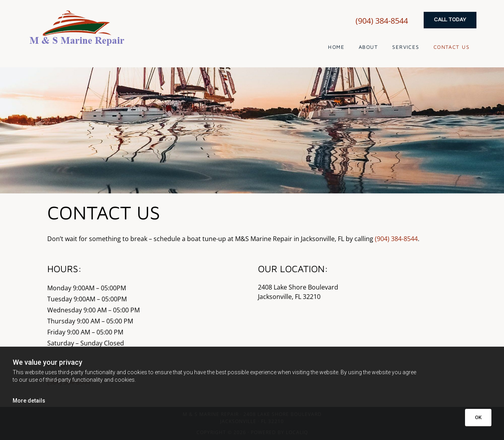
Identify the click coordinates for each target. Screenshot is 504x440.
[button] (450, 20)
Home (336, 47)
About (368, 47)
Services (406, 47)
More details (29, 401)
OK (478, 417)
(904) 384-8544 (382, 21)
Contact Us (451, 47)
